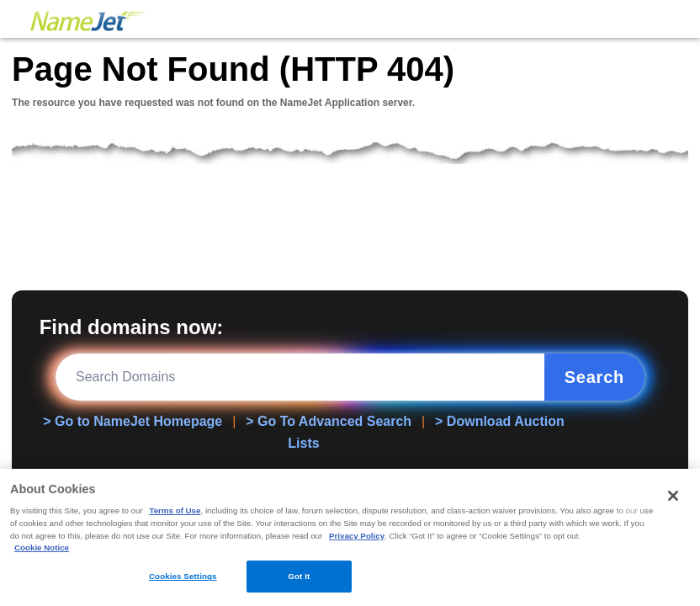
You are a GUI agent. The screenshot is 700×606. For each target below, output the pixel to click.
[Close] (673, 496)
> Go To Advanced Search (329, 421)
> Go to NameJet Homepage (133, 421)
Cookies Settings (183, 576)
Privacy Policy (357, 536)
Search (594, 377)
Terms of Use (175, 510)
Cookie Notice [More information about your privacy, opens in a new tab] (42, 548)
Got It (299, 576)
